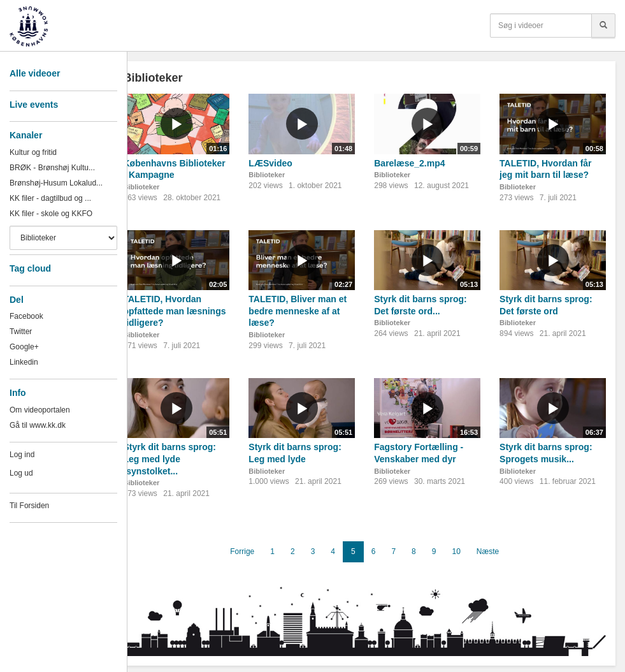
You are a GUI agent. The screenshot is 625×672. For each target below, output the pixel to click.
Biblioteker (141, 187)
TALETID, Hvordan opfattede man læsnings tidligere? (174, 311)
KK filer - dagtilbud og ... (50, 198)
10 (456, 551)
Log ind (22, 455)
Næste (488, 551)
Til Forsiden (29, 506)
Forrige (242, 551)
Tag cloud (30, 268)
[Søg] (603, 26)
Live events (34, 105)
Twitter (21, 332)
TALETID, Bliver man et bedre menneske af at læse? (298, 311)
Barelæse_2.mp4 (409, 163)
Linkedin (24, 362)
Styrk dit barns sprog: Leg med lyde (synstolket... (169, 459)
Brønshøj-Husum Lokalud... (56, 183)
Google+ (24, 347)
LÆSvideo (270, 163)
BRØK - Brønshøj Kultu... (52, 168)
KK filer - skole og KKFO (51, 214)
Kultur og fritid (33, 152)
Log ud (21, 473)
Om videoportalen (40, 410)
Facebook (26, 316)
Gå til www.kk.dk (38, 425)
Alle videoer (35, 73)
